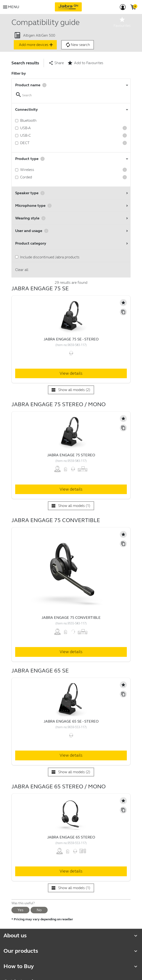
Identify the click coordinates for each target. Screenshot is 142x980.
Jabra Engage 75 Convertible (71, 618)
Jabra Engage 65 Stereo (71, 837)
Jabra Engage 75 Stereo (71, 455)
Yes (20, 910)
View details (71, 373)
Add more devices (36, 45)
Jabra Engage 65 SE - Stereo (71, 721)
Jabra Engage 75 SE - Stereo (71, 339)
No (39, 910)
